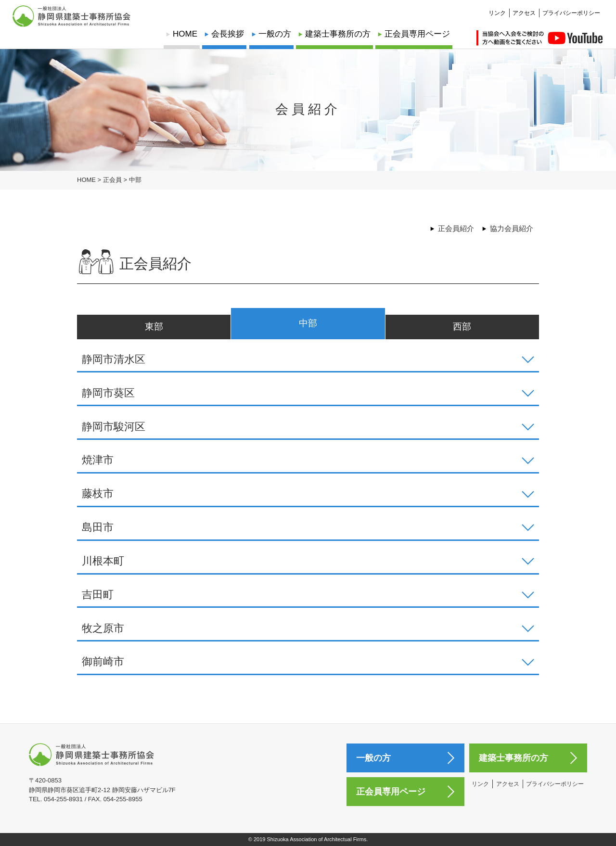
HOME (185, 34)
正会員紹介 (456, 228)
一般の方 (275, 34)
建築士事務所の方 (338, 34)
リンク (497, 8)
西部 (462, 327)
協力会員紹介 (512, 228)
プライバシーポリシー (571, 8)
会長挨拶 (228, 34)
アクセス (524, 8)
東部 (154, 327)
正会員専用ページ (417, 34)
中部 (308, 323)
